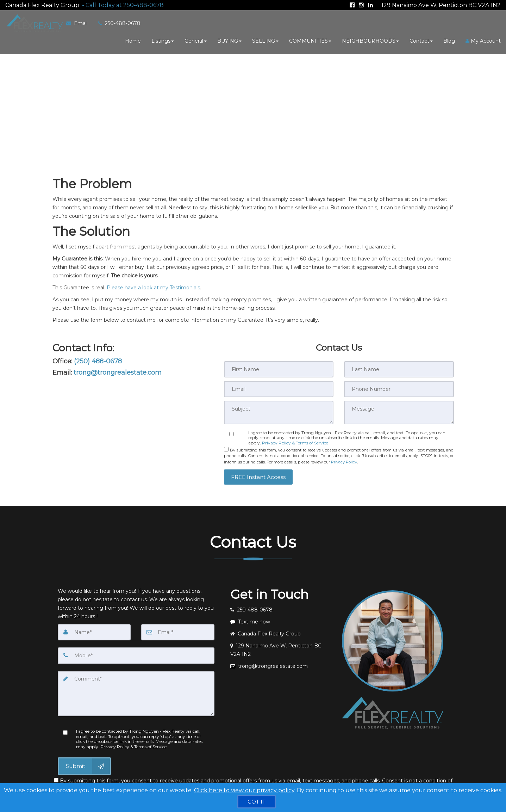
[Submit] (84, 761)
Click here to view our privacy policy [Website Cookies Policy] (244, 790)
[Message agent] (281, 617)
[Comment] (136, 689)
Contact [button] (421, 40)
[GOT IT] (257, 802)
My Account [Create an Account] (483, 40)
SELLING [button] (265, 40)
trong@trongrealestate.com (118, 370)
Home (133, 40)
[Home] (32, 22)
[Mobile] (136, 651)
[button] (258, 472)
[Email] (178, 628)
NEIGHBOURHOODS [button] (370, 40)
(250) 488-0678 (98, 359)
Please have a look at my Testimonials (153, 285)
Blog (449, 40)
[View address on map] (281, 646)
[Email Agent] (78, 22)
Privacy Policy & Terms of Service (295, 440)
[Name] (94, 628)
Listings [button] (163, 40)
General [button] (196, 40)
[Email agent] (281, 662)
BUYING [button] (229, 40)
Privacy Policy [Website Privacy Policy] (344, 458)
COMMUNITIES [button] (310, 40)
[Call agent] (121, 4)
